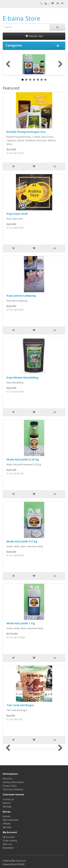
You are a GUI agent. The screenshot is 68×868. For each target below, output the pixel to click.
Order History (10, 841)
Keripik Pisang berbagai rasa (26, 132)
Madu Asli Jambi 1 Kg (21, 623)
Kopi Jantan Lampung (21, 295)
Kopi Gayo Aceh (17, 214)
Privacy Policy (10, 786)
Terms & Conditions (13, 789)
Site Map (7, 807)
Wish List (7, 844)
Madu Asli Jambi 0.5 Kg (22, 541)
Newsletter (8, 848)
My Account (9, 837)
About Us (8, 779)
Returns (7, 803)
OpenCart (21, 861)
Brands (6, 816)
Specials (7, 827)
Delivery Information (13, 782)
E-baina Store (21, 18)
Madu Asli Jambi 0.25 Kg (23, 459)
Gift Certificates (11, 820)
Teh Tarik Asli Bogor (20, 705)
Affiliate (7, 824)
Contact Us (8, 799)
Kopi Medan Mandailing (22, 377)
